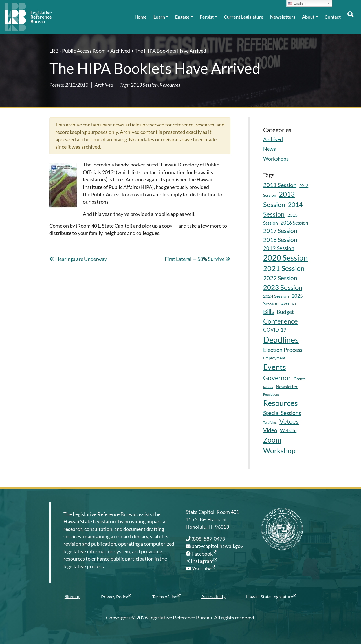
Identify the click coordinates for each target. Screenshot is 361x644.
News (269, 149)
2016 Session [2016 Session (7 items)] (294, 223)
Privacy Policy (116, 596)
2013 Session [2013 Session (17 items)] (279, 199)
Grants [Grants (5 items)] (300, 379)
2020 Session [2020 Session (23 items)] (285, 258)
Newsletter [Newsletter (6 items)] (287, 386)
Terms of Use (166, 596)
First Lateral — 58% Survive (198, 259)
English (297, 3)
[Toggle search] (350, 17)
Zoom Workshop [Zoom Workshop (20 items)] (279, 445)
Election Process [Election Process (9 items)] (283, 350)
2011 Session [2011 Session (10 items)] (280, 185)
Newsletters (283, 17)
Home (141, 17)
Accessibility (213, 596)
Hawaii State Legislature (271, 596)
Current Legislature (244, 17)
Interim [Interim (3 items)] (268, 387)
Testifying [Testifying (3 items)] (270, 422)
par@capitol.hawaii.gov (214, 546)
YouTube (204, 569)
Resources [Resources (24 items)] (280, 403)
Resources (170, 85)
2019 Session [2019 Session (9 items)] (279, 248)
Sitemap (72, 596)
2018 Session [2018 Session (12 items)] (280, 240)
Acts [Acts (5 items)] (285, 304)
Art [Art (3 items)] (294, 304)
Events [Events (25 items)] (275, 367)
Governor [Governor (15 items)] (277, 378)
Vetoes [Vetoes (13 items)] (289, 421)
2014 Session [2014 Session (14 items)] (283, 209)
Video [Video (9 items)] (270, 430)
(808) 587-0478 (205, 539)
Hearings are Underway (78, 259)
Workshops (276, 159)
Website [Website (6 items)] (288, 430)
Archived (104, 85)
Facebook (201, 554)
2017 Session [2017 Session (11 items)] (280, 231)
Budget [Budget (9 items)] (285, 312)
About (308, 17)
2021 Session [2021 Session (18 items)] (284, 268)
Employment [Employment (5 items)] (274, 358)
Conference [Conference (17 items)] (280, 321)
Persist (207, 17)
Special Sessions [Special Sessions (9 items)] (282, 413)
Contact (333, 17)
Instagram (204, 561)
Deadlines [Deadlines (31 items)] (281, 340)
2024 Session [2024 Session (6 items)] (276, 296)
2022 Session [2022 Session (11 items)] (280, 278)
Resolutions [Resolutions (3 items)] (271, 394)
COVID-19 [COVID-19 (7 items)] (275, 330)
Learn (159, 17)
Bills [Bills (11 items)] (268, 312)
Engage (182, 17)
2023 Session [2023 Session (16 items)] (283, 287)
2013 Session (144, 85)
